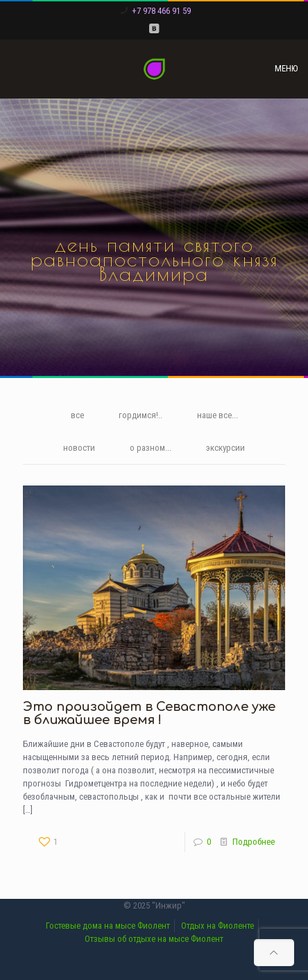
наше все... (217, 415)
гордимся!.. (140, 415)
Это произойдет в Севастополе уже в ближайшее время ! (149, 713)
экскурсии (225, 448)
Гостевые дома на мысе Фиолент (108, 926)
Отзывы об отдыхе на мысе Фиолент (154, 939)
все (77, 415)
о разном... (151, 448)
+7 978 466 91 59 (161, 11)
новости (79, 448)
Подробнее (254, 842)
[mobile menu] (289, 69)
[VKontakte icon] (154, 28)
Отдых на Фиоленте (217, 926)
